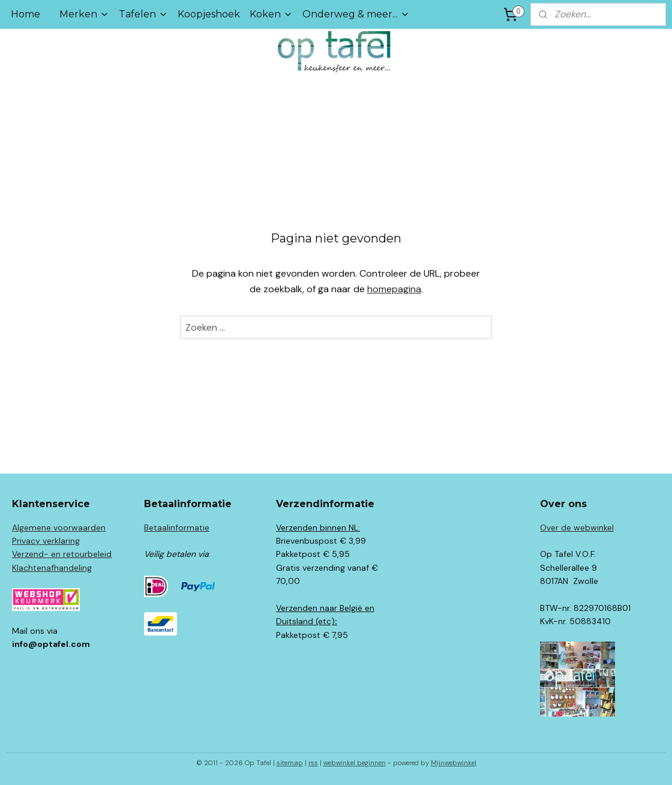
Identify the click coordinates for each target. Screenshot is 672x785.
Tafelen (143, 14)
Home (25, 14)
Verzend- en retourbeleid (62, 554)
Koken (271, 14)
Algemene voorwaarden (59, 528)
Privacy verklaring (46, 541)
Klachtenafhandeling (52, 568)
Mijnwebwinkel (454, 763)
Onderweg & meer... (356, 14)
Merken (84, 14)
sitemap (290, 763)
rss (313, 763)
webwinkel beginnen (355, 763)
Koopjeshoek (209, 14)
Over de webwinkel (577, 528)
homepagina (394, 289)
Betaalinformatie (177, 528)
